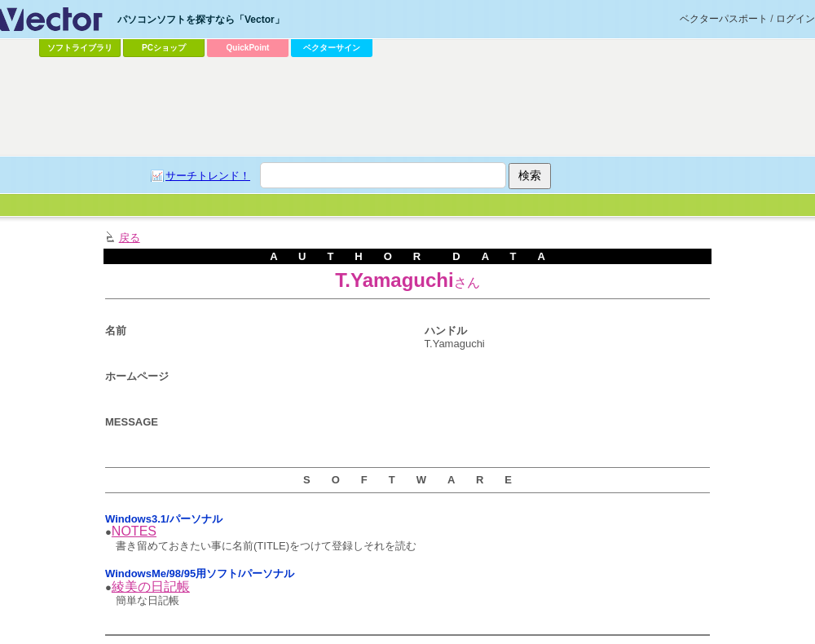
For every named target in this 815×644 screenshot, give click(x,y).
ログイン (795, 19)
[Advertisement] (291, 184)
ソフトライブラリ (80, 48)
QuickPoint (248, 48)
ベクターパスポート (724, 19)
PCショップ (164, 48)
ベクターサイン (332, 48)
